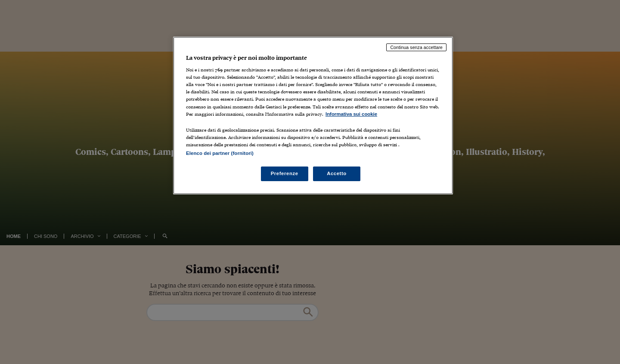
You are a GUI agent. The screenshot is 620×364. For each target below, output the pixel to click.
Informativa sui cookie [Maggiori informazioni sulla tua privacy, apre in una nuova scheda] (351, 114)
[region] (313, 116)
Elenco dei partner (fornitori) (220, 153)
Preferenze (285, 173)
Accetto (337, 173)
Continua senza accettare (416, 47)
